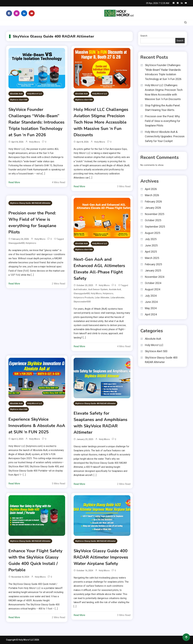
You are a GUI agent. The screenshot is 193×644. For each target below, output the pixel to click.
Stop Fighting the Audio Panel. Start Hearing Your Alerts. (163, 108)
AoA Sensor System (98, 289)
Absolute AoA (16, 94)
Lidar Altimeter (102, 298)
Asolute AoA (115, 289)
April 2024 (151, 314)
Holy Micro (35, 142)
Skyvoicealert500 (82, 302)
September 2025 (155, 227)
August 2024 (153, 289)
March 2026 (152, 195)
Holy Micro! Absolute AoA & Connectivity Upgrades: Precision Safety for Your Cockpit (165, 136)
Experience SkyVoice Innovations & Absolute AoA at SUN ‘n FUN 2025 (37, 426)
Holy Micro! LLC (35, 94)
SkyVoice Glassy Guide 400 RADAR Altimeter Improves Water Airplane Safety (101, 557)
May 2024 (151, 308)
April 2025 (151, 252)
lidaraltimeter (118, 298)
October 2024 (153, 283)
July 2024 (151, 296)
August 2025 (153, 233)
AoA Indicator (80, 289)
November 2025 (155, 214)
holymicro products (84, 298)
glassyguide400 (17, 243)
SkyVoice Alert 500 (19, 100)
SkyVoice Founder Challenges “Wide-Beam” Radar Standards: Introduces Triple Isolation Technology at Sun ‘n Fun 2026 (36, 122)
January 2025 (153, 270)
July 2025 (151, 239)
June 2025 (151, 245)
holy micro (96, 293)
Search (144, 36)
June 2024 (151, 302)
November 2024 (155, 277)
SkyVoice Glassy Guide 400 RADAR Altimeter (30, 203)
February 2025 (153, 264)
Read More (14, 182)
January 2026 (153, 208)
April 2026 (151, 189)
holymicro (31, 243)
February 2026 (153, 202)
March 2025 (152, 258)
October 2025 (153, 220)
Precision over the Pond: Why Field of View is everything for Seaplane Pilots (163, 121)
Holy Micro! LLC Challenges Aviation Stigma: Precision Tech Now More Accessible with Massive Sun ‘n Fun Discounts (101, 122)
